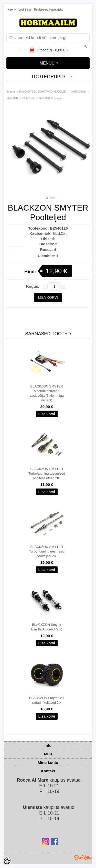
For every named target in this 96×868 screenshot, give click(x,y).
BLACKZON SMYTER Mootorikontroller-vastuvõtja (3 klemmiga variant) (47, 393)
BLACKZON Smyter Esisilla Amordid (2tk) (47, 627)
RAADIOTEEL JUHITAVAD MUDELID (43, 92)
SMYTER (12, 98)
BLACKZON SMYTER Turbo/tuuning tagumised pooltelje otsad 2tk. (47, 473)
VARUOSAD (78, 92)
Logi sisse (25, 10)
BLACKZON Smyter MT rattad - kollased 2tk (47, 700)
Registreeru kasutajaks (49, 10)
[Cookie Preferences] (7, 861)
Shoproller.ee (83, 857)
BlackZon (60, 234)
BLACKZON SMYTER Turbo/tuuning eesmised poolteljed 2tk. (47, 551)
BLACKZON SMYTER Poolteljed (43, 98)
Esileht (11, 92)
